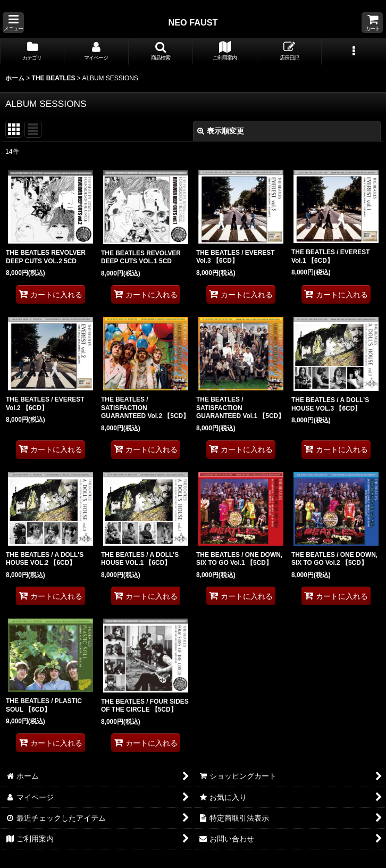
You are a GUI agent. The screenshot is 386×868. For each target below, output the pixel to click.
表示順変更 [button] (221, 131)
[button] (13, 23)
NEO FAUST (193, 22)
